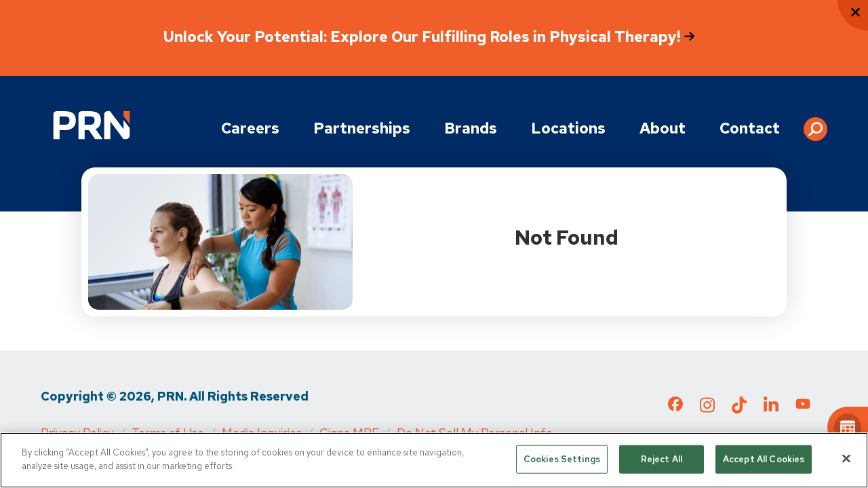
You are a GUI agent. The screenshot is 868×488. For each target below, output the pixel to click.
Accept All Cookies (764, 461)
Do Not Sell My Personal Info (475, 433)
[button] (815, 124)
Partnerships (362, 128)
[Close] (846, 460)
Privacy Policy (77, 433)
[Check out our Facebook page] (675, 407)
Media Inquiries (262, 433)
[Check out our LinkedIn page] (771, 409)
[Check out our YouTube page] (803, 406)
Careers (250, 128)
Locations (568, 128)
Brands (471, 128)
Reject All (662, 461)
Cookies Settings (562, 461)
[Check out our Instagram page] (707, 409)
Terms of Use (168, 433)
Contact (750, 128)
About (663, 128)
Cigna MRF (349, 433)
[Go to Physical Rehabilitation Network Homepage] (92, 125)
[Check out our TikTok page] (739, 409)
